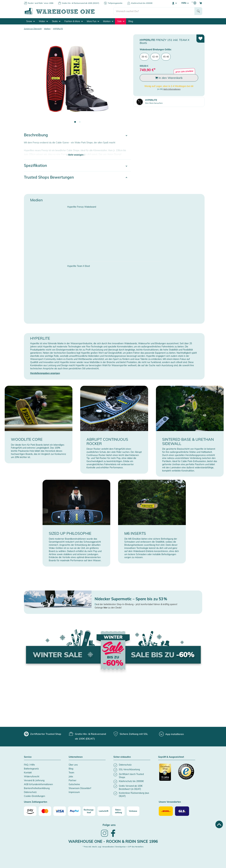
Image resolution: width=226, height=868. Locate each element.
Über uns (73, 765)
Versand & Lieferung (34, 780)
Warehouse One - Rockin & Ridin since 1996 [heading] (113, 841)
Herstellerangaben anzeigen (45, 373)
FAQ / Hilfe (29, 765)
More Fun (93, 21)
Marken (108, 21)
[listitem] (132, 765)
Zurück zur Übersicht (33, 29)
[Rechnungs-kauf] (89, 811)
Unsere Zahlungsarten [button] (36, 802)
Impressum (74, 792)
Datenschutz (30, 792)
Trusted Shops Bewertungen (49, 177)
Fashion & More (74, 21)
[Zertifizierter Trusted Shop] (167, 774)
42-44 (155, 57)
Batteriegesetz (31, 769)
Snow (30, 21)
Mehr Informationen (172, 89)
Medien (36, 200)
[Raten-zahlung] (118, 811)
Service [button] (28, 757)
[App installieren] (171, 734)
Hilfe (185, 3)
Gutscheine (74, 784)
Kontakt (28, 773)
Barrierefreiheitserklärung (37, 788)
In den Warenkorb (169, 78)
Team (71, 773)
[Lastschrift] (104, 811)
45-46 (166, 57)
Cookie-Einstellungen (34, 796)
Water (43, 21)
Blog (131, 21)
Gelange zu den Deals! (108, 608)
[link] (104, 836)
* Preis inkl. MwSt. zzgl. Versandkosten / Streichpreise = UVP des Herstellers (113, 847)
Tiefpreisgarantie (115, 3)
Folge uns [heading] (109, 825)
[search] (154, 11)
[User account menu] (174, 3)
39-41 (144, 57)
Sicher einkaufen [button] (122, 757)
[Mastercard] (45, 811)
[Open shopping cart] (201, 3)
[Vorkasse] (133, 811)
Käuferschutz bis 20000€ (142, 3)
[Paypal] (74, 811)
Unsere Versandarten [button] (170, 802)
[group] (43, 734)
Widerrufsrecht (32, 776)
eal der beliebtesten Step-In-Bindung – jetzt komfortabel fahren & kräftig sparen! (137, 604)
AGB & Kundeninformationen (38, 784)
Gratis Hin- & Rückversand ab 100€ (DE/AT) (81, 3)
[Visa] (60, 811)
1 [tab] (75, 122)
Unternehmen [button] (76, 757)
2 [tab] (80, 122)
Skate (56, 21)
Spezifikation (35, 165)
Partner (72, 780)
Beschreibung (36, 135)
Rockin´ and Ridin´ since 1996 (41, 3)
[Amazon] (30, 811)
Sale (121, 21)
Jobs (71, 776)
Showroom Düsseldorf (80, 788)
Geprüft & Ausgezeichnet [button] (171, 757)
